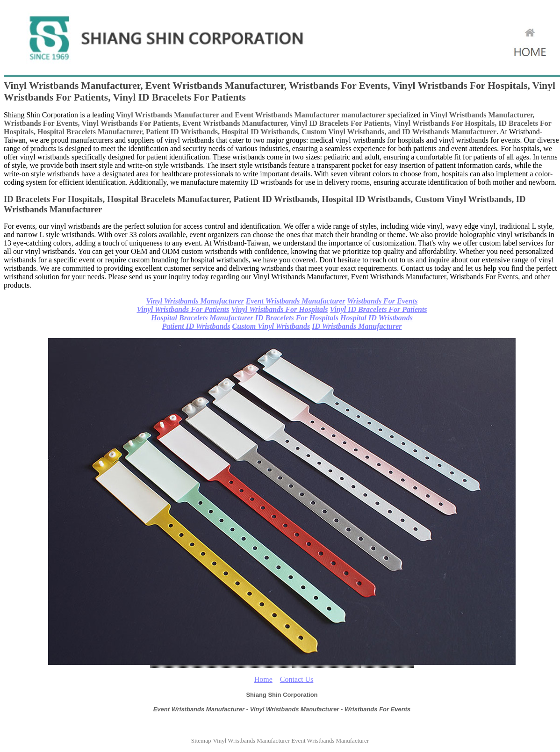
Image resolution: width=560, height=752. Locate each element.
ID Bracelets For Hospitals (297, 318)
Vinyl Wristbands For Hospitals (280, 309)
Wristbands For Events (383, 301)
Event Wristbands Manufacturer (296, 301)
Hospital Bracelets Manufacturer (202, 318)
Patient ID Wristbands (196, 326)
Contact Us (297, 679)
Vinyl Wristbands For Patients (183, 309)
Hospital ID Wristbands (377, 318)
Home (263, 679)
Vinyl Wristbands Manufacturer (195, 301)
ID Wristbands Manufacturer (357, 326)
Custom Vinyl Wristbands (271, 326)
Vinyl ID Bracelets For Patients (379, 309)
